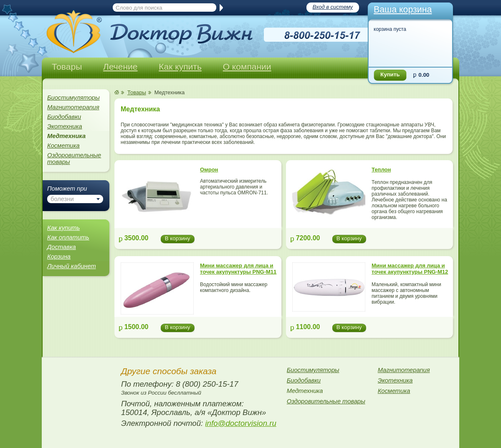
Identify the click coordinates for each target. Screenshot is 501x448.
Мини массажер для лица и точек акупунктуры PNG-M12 (410, 269)
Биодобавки (64, 117)
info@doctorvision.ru (240, 423)
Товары (67, 67)
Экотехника (65, 126)
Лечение (120, 67)
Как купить (180, 67)
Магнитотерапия (73, 107)
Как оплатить (68, 237)
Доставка (62, 247)
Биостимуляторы (73, 98)
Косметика (63, 146)
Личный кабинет (72, 266)
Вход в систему (333, 7)
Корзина (59, 257)
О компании (247, 67)
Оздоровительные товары (74, 159)
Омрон (209, 170)
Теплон (381, 170)
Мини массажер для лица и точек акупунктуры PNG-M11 (238, 269)
